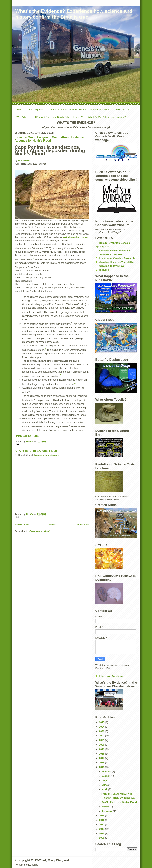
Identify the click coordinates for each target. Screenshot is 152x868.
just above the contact (75, 237)
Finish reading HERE (27, 436)
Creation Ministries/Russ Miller (117, 262)
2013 (102, 820)
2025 (102, 722)
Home (20, 109)
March (106, 807)
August (106, 776)
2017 (102, 758)
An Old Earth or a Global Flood (36, 451)
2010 (102, 833)
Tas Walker (24, 160)
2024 (102, 727)
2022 (102, 736)
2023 (102, 731)
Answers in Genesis (111, 254)
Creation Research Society (115, 250)
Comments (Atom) (40, 531)
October (107, 772)
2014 (102, 816)
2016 (102, 763)
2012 (102, 824)
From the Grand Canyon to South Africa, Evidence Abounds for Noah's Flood (49, 139)
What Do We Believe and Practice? (107, 117)
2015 (102, 767)
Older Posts (82, 525)
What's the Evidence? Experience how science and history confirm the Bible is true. (74, 14)
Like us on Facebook (111, 676)
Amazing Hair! (36, 109)
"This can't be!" (123, 109)
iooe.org (104, 270)
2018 (102, 754)
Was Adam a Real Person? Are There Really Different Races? (49, 117)
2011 (102, 829)
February (107, 811)
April (105, 789)
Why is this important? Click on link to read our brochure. (79, 109)
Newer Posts (22, 525)
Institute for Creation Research (117, 258)
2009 (102, 838)
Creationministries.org (46, 455)
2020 (102, 745)
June (105, 785)
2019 (102, 749)
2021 (102, 740)
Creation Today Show (112, 266)
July (105, 780)
